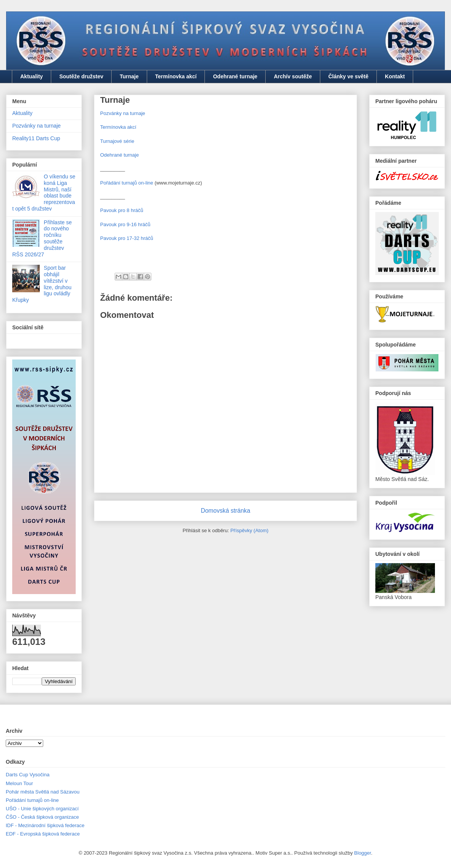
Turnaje (129, 76)
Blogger (363, 853)
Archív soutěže (293, 76)
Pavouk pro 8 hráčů (122, 210)
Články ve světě (348, 76)
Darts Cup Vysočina (28, 775)
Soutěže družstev (81, 76)
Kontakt (395, 76)
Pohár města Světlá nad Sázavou (43, 792)
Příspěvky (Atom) (250, 530)
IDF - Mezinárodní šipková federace (45, 825)
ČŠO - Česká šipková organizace (42, 817)
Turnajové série (117, 141)
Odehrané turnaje (235, 76)
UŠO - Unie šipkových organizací (42, 809)
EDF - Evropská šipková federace (43, 834)
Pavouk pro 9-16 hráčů (125, 224)
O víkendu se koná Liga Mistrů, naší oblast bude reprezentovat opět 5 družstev (44, 193)
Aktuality (32, 76)
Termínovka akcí (176, 76)
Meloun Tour (19, 783)
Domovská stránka (225, 511)
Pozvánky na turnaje (123, 113)
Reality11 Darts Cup (36, 138)
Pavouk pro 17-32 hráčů (127, 238)
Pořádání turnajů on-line (127, 183)
